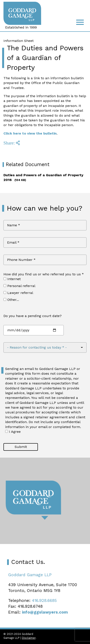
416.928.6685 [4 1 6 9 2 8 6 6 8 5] (44, 600)
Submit (21, 447)
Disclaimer (29, 638)
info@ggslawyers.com (45, 612)
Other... (11, 300)
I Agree (13, 432)
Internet (12, 279)
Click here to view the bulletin (30, 133)
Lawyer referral (18, 293)
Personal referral (19, 286)
